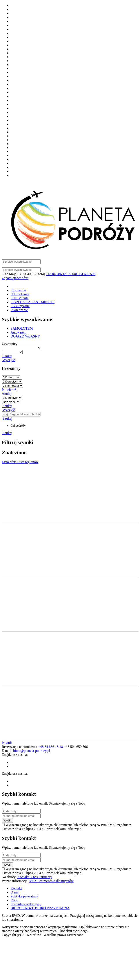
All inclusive (20, 294)
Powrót (7, 743)
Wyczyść (8, 360)
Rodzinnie (18, 290)
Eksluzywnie (20, 306)
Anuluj (7, 394)
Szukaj (7, 356)
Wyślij (7, 820)
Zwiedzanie (19, 310)
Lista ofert (9, 462)
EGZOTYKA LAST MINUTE (33, 302)
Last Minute (20, 298)
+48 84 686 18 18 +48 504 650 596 (71, 274)
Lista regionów (28, 462)
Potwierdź (9, 390)
